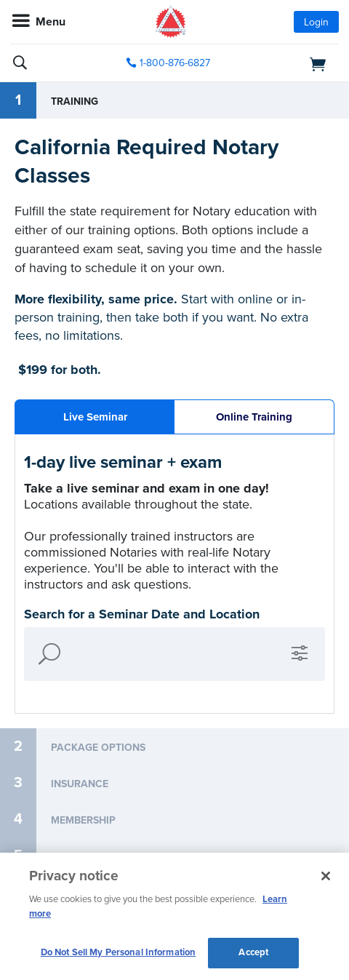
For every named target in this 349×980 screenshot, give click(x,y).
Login (316, 22)
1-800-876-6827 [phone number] (175, 63)
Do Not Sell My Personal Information (119, 952)
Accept (253, 952)
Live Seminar (95, 417)
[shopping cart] (288, 63)
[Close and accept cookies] (326, 876)
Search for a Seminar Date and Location (142, 614)
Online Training (254, 417)
